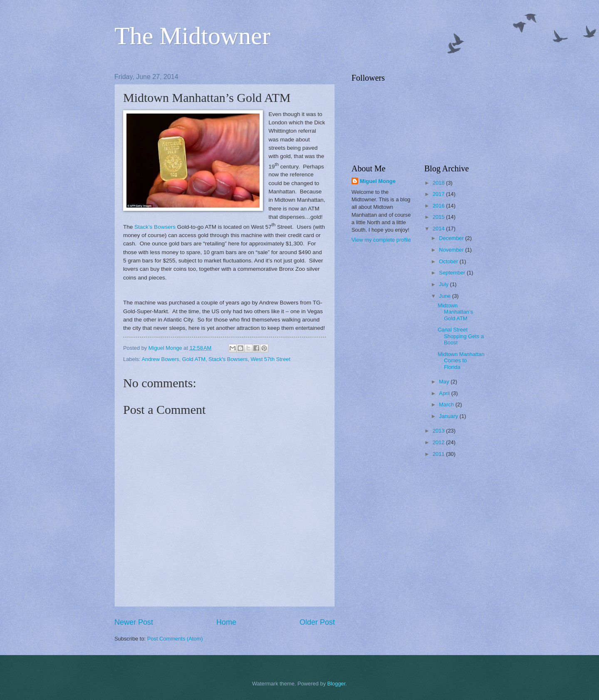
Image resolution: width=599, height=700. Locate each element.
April (445, 393)
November (452, 250)
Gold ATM (194, 359)
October (449, 261)
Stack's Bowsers (228, 359)
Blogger (337, 684)
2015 (439, 217)
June (446, 296)
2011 (439, 454)
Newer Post (134, 622)
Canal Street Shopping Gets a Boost (461, 336)
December (452, 238)
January (449, 416)
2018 (439, 183)
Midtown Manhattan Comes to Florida (461, 361)
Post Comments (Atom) (175, 639)
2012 (439, 442)
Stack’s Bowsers (155, 227)
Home (226, 622)
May (445, 382)
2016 (439, 206)
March (447, 404)
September (453, 273)
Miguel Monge (378, 181)
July (444, 284)
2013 (439, 431)
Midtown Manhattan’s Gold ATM (455, 312)
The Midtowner (192, 36)
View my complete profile (381, 240)
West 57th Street (270, 359)
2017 (439, 194)
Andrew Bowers (160, 359)
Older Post (317, 622)
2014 (439, 229)
